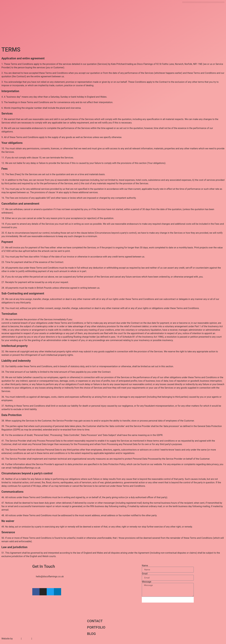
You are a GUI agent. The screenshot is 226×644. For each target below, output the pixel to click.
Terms (26, 639)
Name (145, 566)
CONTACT (95, 621)
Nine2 (16, 639)
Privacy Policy (41, 639)
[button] (203, 2)
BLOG (91, 634)
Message (147, 582)
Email (145, 574)
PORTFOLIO (96, 627)
